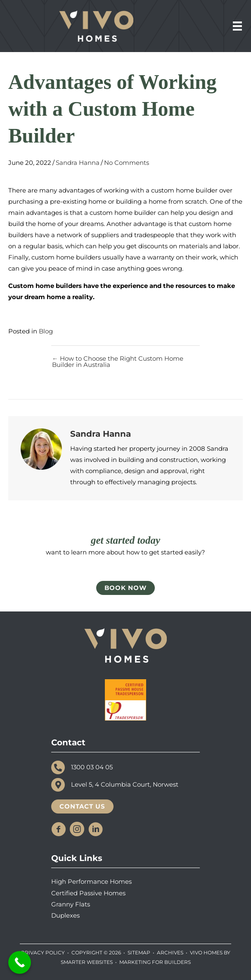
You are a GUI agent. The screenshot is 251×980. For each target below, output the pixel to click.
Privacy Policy (43, 953)
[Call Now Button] (20, 962)
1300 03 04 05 (92, 767)
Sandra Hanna (78, 163)
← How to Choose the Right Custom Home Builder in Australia (118, 362)
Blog (46, 331)
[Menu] (237, 26)
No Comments (127, 163)
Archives (170, 953)
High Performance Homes (91, 882)
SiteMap (139, 953)
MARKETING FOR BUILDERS (155, 962)
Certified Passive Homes (88, 893)
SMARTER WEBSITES (87, 962)
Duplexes (65, 916)
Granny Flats (71, 904)
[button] (58, 829)
